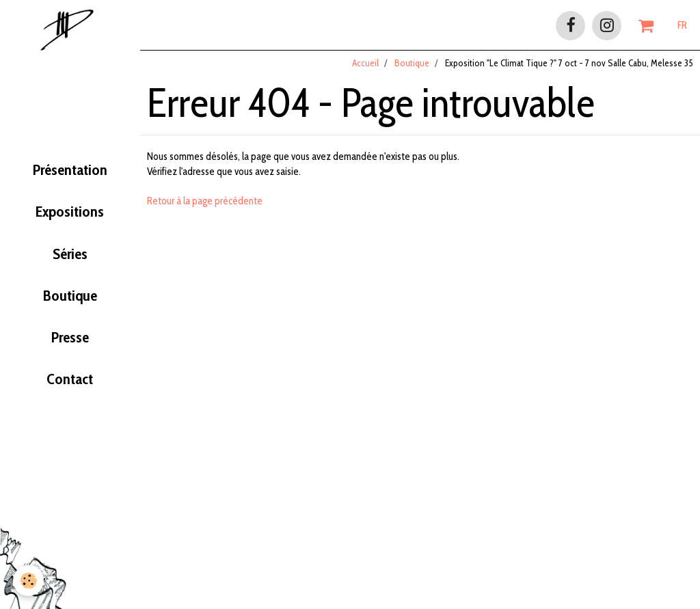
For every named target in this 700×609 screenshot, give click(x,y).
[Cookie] (29, 581)
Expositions (70, 216)
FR (682, 25)
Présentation (70, 174)
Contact (70, 385)
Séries (70, 258)
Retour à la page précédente (205, 206)
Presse (70, 343)
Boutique (70, 301)
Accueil (365, 68)
